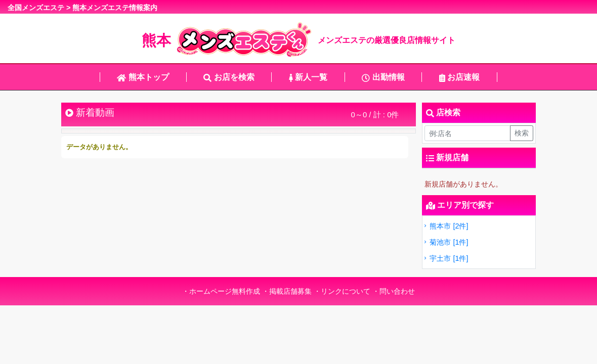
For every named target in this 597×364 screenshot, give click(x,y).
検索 (522, 133)
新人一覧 (308, 77)
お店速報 (459, 77)
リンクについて (346, 291)
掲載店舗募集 (290, 291)
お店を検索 (229, 77)
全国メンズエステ (36, 8)
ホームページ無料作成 (225, 291)
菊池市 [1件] (445, 242)
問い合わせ (397, 291)
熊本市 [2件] (445, 226)
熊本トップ (143, 77)
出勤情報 (383, 77)
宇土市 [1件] (445, 258)
